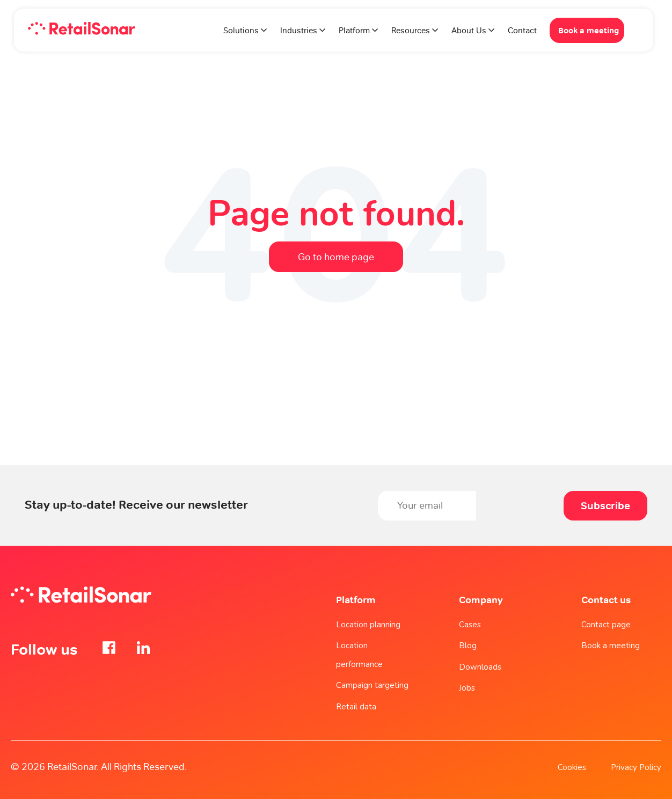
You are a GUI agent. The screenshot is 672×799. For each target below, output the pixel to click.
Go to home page (336, 257)
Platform (355, 31)
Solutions (241, 31)
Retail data (356, 707)
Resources (411, 31)
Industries (299, 31)
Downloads (480, 667)
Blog (468, 646)
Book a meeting (589, 30)
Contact (522, 31)
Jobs (467, 688)
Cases (470, 625)
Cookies (572, 767)
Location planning (368, 625)
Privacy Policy (636, 767)
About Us (469, 31)
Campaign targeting (372, 685)
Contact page (606, 625)
